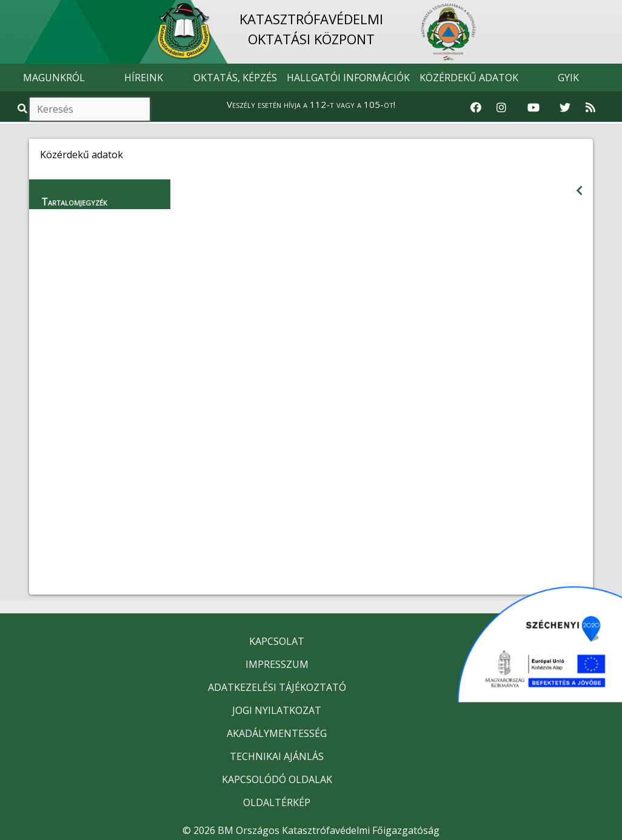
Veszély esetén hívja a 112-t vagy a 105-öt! (311, 104)
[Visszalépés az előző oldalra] (579, 191)
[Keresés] (90, 109)
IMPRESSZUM (277, 664)
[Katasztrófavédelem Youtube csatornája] (533, 108)
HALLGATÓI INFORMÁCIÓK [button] (348, 78)
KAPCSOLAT (277, 641)
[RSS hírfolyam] (590, 108)
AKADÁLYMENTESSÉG (277, 733)
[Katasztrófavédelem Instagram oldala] (501, 108)
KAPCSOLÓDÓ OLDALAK (277, 779)
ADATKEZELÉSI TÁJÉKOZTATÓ (277, 687)
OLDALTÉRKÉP (277, 802)
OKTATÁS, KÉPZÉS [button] (235, 78)
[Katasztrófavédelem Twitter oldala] (565, 108)
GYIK (568, 78)
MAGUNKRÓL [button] (54, 78)
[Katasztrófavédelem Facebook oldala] (476, 108)
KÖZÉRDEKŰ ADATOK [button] (469, 78)
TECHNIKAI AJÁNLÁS (277, 756)
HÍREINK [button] (144, 78)
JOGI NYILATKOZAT (277, 710)
